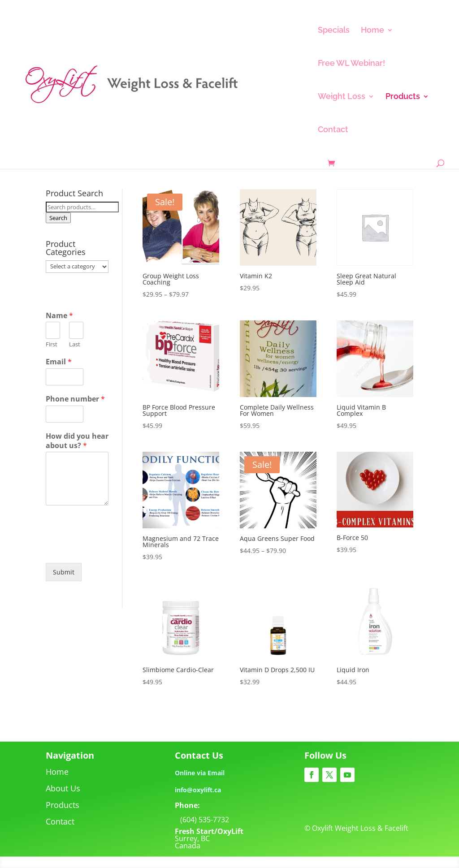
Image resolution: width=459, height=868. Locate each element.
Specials (334, 31)
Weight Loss (342, 97)
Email (59, 362)
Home (372, 31)
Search (58, 218)
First (52, 344)
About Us (63, 788)
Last (75, 344)
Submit (64, 572)
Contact (333, 130)
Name (59, 316)
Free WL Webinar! (351, 64)
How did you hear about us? (77, 441)
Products (403, 97)
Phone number (75, 399)
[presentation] (114, 548)
